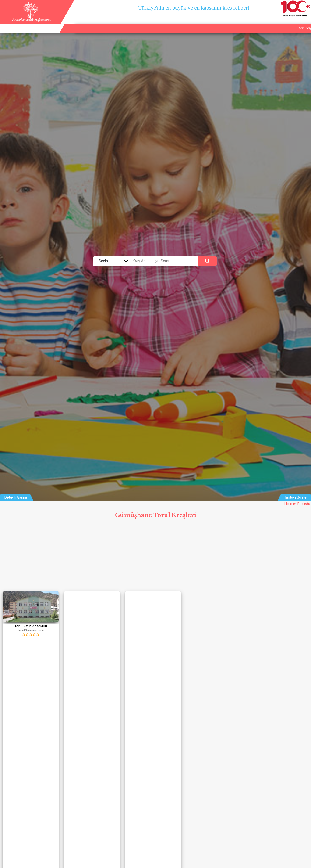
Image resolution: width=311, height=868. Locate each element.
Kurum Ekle (267, 23)
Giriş (304, 23)
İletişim (288, 23)
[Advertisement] (155, 556)
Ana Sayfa (243, 23)
